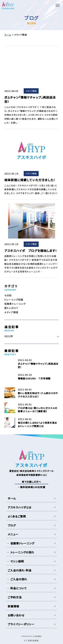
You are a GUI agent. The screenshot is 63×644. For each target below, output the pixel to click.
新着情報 (13, 606)
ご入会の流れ (19, 579)
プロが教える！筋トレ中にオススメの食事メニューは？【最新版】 (37, 410)
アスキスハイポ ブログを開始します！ (31, 251)
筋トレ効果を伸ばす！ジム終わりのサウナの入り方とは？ (38, 395)
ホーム (8, 35)
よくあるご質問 (17, 516)
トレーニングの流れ (22, 552)
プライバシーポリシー (21, 624)
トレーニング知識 (14, 300)
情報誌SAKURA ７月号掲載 (34, 378)
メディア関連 (31, 91)
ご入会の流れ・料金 (20, 570)
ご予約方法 (15, 597)
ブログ (12, 525)
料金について (19, 588)
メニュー (13, 534)
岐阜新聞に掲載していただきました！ (30, 180)
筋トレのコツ (11, 308)
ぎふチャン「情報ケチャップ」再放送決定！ (30, 99)
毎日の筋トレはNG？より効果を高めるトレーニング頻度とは (37, 424)
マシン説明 (17, 561)
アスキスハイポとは (20, 507)
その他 (8, 295)
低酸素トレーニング (15, 304)
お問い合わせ (16, 615)
